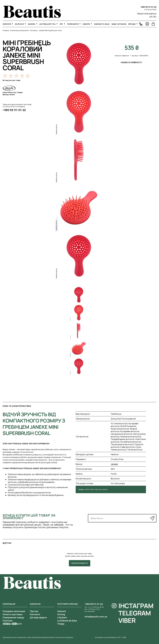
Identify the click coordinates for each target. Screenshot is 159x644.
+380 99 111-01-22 (148, 7)
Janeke (114, 464)
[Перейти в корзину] (153, 24)
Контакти (35, 614)
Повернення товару (13, 618)
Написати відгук (79, 563)
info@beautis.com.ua (96, 617)
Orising (61, 614)
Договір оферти (38, 618)
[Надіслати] (152, 518)
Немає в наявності (132, 62)
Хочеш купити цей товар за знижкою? (29, 517)
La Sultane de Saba (67, 621)
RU (155, 17)
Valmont (62, 611)
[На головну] (32, 17)
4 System (62, 618)
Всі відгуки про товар (11, 80)
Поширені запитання (14, 611)
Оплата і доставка (13, 614)
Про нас (34, 611)
